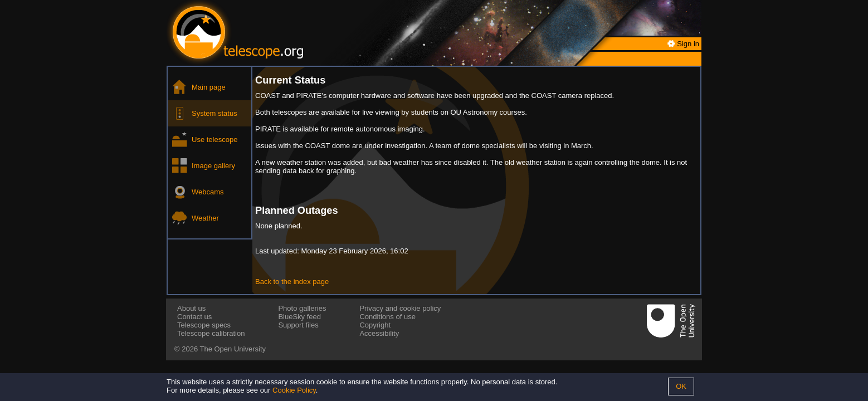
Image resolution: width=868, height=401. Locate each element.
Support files (298, 325)
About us (191, 308)
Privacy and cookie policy (400, 308)
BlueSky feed (299, 317)
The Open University (233, 349)
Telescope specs (204, 325)
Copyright (375, 325)
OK (681, 386)
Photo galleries (302, 308)
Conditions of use (387, 317)
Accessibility (379, 333)
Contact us (194, 317)
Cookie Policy (294, 390)
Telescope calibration (211, 333)
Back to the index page (292, 282)
